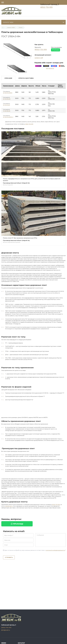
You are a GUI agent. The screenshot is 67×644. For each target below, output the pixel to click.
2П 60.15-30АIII (8, 93)
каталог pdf (39, 58)
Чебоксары (45, 2)
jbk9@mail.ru (9, 506)
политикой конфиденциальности (55, 550)
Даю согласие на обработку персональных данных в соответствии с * (34, 550)
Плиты (21, 28)
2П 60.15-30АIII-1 (8, 117)
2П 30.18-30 (7, 99)
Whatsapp (56, 50)
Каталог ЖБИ (11, 28)
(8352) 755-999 (46, 7)
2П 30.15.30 (6, 105)
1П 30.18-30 (7, 111)
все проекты (50, 68)
